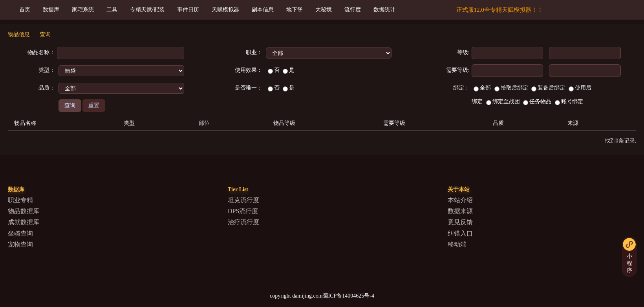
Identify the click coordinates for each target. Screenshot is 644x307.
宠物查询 (20, 244)
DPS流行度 (243, 211)
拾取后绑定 (511, 88)
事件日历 (188, 10)
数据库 (51, 10)
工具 (112, 10)
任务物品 (537, 101)
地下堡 (295, 10)
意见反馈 (460, 222)
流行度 (353, 10)
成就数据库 (24, 222)
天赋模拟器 (225, 10)
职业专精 (20, 200)
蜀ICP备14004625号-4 (349, 296)
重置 (94, 105)
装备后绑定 (548, 88)
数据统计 (384, 10)
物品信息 (19, 34)
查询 (45, 34)
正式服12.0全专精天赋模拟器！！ (500, 10)
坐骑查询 (20, 233)
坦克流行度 (243, 200)
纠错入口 (460, 233)
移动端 (457, 244)
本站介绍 (460, 200)
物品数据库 (24, 211)
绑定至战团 (503, 101)
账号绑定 (569, 101)
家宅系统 (83, 10)
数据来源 (460, 211)
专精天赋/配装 (147, 10)
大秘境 (324, 10)
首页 (25, 10)
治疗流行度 (243, 222)
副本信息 (263, 10)
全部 (482, 88)
